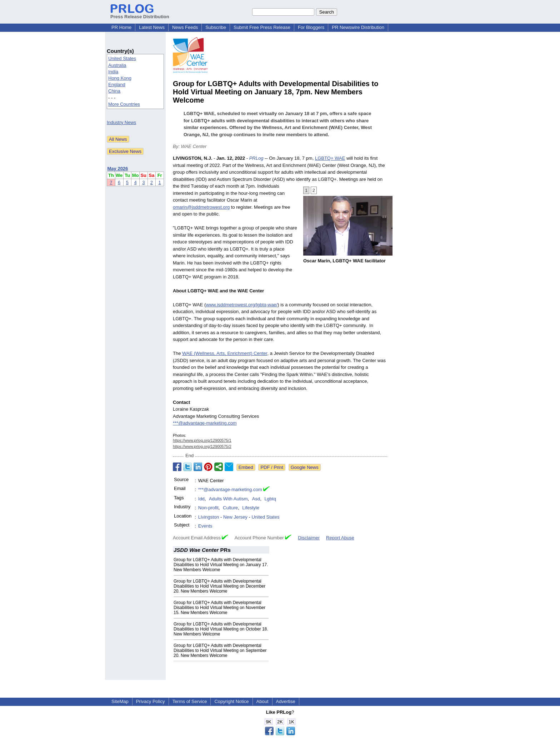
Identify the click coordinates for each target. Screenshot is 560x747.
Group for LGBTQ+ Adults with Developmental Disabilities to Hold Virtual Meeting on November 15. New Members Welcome (219, 608)
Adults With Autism (228, 499)
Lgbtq (270, 499)
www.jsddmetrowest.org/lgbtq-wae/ (242, 305)
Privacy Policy (151, 701)
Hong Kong (120, 78)
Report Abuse (340, 538)
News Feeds (185, 27)
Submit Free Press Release (262, 27)
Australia (117, 65)
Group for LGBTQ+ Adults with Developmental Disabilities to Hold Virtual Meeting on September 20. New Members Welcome (220, 650)
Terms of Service (190, 701)
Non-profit (208, 508)
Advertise (286, 701)
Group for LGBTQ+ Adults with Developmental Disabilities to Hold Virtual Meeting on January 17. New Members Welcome (221, 565)
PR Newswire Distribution (358, 27)
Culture (230, 508)
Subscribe (216, 27)
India (113, 72)
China (114, 91)
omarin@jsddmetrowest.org (201, 207)
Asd (256, 499)
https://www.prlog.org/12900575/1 (202, 440)
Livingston (209, 517)
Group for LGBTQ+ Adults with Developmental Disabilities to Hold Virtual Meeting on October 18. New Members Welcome (221, 629)
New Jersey (235, 517)
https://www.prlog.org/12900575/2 (202, 446)
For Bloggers (311, 27)
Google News (305, 467)
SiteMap (120, 701)
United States (122, 58)
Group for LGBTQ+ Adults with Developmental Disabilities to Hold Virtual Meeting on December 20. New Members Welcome (219, 586)
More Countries (124, 104)
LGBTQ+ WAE (330, 158)
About (262, 701)
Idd (201, 499)
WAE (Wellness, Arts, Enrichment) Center (225, 353)
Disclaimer (309, 538)
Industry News (121, 122)
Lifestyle (251, 508)
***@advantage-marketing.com (205, 423)
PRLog (256, 158)
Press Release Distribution (140, 14)
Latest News (152, 27)
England (117, 85)
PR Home (121, 27)
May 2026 (118, 169)
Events (205, 526)
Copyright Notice (231, 701)
